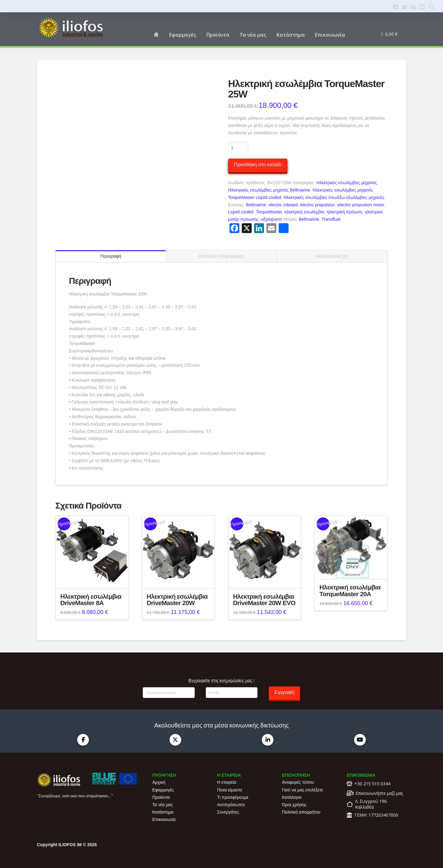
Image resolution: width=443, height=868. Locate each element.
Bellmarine (256, 205)
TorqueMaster (269, 212)
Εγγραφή (284, 692)
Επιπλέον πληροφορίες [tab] (221, 256)
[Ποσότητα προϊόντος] (238, 148)
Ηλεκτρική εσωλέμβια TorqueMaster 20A (350, 591)
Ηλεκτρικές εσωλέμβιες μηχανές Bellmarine (269, 190)
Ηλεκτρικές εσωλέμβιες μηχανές (347, 183)
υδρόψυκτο (271, 219)
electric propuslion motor (361, 205)
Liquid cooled (241, 212)
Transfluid (331, 219)
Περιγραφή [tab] (111, 256)
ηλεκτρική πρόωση (344, 212)
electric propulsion (318, 205)
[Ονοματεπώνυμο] (169, 692)
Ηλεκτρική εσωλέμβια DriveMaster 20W (177, 600)
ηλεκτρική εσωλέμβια (304, 212)
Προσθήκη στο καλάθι (258, 165)
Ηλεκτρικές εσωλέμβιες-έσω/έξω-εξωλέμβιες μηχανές (334, 197)
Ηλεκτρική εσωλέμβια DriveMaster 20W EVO (264, 600)
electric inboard (283, 205)
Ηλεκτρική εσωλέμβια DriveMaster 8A (91, 600)
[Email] (232, 692)
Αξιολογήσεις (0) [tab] (332, 256)
